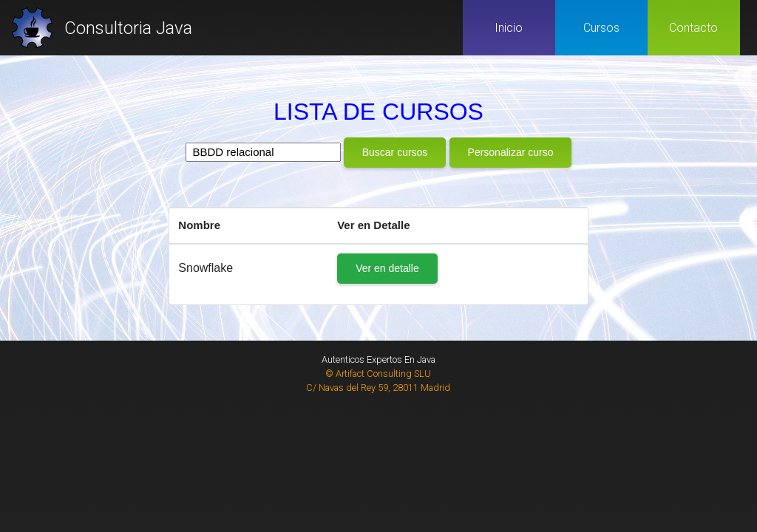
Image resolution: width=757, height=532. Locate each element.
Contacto (693, 28)
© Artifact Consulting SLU (378, 374)
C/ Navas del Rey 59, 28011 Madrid (378, 388)
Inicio (509, 28)
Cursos (601, 28)
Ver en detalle (387, 268)
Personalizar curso (511, 152)
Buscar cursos (395, 152)
